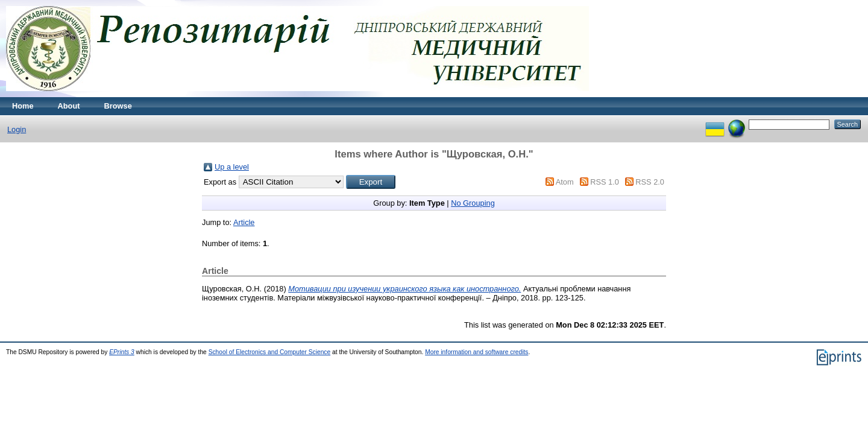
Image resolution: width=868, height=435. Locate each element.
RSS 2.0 (650, 182)
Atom (565, 182)
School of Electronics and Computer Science (270, 352)
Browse (118, 106)
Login (17, 129)
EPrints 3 (122, 352)
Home (23, 106)
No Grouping (473, 203)
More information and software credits (476, 352)
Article (244, 222)
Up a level (232, 167)
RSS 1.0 (605, 182)
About (69, 106)
